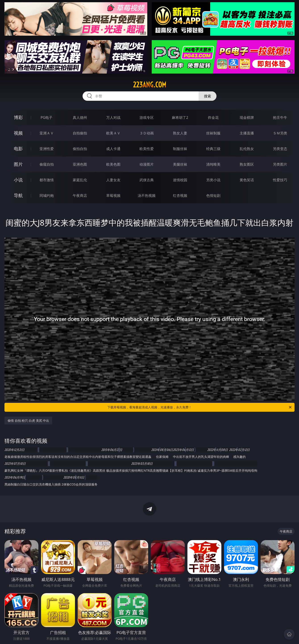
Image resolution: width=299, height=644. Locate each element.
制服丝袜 (180, 149)
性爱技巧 (280, 180)
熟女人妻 (180, 133)
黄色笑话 (247, 180)
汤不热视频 (147, 195)
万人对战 (113, 117)
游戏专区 (147, 117)
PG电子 (47, 117)
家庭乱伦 (80, 180)
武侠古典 (147, 180)
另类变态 (280, 149)
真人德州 (80, 117)
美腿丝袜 (180, 164)
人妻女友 (113, 180)
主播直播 (247, 133)
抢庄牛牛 (280, 117)
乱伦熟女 (247, 149)
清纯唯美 (213, 164)
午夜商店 (80, 195)
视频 (18, 133)
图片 (18, 164)
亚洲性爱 (47, 149)
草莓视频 (113, 195)
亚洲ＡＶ (47, 133)
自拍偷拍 (80, 133)
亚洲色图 (80, 164)
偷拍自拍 (80, 149)
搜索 (208, 96)
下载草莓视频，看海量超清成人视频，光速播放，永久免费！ (200, 407)
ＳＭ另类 (280, 133)
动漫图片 (147, 164)
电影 (18, 149)
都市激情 (47, 180)
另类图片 (280, 164)
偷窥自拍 (47, 164)
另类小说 (213, 180)
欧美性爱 (147, 149)
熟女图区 (247, 164)
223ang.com (150, 85)
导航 (18, 195)
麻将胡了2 (180, 117)
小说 (18, 180)
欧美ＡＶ (113, 133)
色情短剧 (213, 195)
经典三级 (213, 149)
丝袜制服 (213, 133)
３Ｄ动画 (147, 133)
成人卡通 (113, 149)
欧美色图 (113, 164)
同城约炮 (47, 195)
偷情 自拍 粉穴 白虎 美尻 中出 (28, 421)
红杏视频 (180, 195)
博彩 (18, 117)
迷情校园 (180, 180)
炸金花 (213, 117)
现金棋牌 (247, 117)
